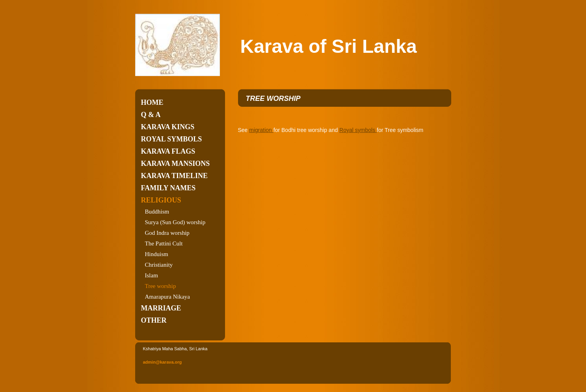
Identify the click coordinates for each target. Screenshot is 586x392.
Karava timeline (175, 176)
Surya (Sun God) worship (175, 222)
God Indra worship (167, 233)
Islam (152, 275)
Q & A (151, 115)
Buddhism (157, 212)
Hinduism (157, 254)
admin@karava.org (163, 362)
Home (152, 102)
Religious (161, 200)
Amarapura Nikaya (168, 297)
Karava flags (168, 151)
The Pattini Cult (164, 243)
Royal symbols (172, 139)
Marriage (161, 308)
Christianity (159, 265)
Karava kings (168, 127)
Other (154, 320)
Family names (168, 188)
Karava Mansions (176, 163)
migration (261, 130)
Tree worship (161, 286)
